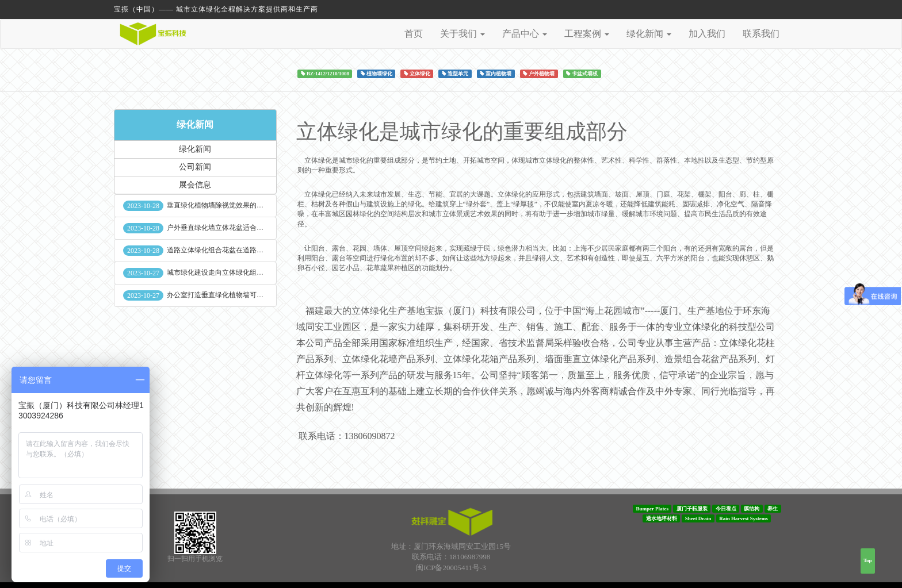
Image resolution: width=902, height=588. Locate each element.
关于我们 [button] (463, 34)
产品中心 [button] (525, 34)
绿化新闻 (195, 124)
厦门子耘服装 (692, 508)
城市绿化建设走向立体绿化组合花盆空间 (229, 272)
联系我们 (761, 34)
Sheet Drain (698, 518)
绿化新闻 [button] (649, 34)
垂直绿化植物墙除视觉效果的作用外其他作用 (236, 205)
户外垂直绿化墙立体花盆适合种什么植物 (229, 228)
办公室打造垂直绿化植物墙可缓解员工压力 (232, 295)
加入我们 (707, 34)
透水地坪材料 (662, 518)
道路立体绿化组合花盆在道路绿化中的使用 (232, 250)
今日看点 (726, 508)
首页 (414, 34)
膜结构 (752, 508)
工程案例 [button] (587, 34)
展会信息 (195, 185)
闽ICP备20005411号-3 (451, 568)
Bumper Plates (652, 508)
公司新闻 (195, 167)
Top (868, 560)
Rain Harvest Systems (744, 518)
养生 (773, 508)
